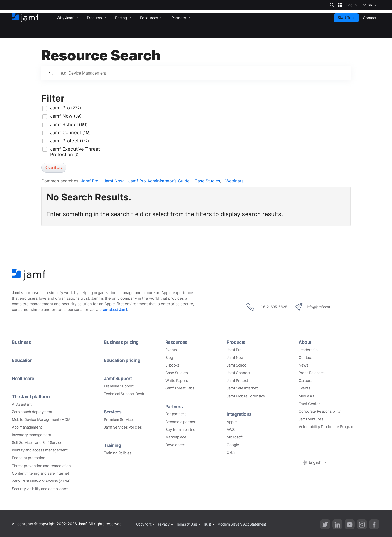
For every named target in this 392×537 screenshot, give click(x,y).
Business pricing (122, 342)
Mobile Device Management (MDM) (42, 419)
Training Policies (118, 452)
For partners (176, 414)
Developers (175, 444)
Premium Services (119, 419)
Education (23, 360)
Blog (169, 357)
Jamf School (237, 365)
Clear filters (54, 168)
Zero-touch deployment (32, 411)
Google (233, 444)
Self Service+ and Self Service (37, 442)
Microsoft (235, 437)
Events (171, 350)
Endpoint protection (28, 457)
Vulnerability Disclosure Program (327, 426)
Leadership (308, 350)
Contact (305, 357)
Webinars (235, 181)
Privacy (165, 523)
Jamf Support (119, 378)
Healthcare (24, 378)
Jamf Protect (237, 380)
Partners (175, 406)
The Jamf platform (32, 396)
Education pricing (123, 360)
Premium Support (119, 385)
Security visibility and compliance (40, 488)
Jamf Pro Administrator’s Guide (159, 181)
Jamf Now (113, 181)
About (305, 342)
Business (21, 342)
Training (113, 444)
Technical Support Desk (124, 393)
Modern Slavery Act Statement (247, 523)
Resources (177, 342)
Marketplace (176, 437)
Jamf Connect (238, 373)
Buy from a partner (181, 429)
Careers (305, 380)
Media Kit (307, 396)
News (303, 365)
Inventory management (31, 434)
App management (27, 426)
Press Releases (312, 373)
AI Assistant (22, 403)
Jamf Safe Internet (242, 388)
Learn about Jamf (114, 310)
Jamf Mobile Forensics (246, 396)
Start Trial (346, 18)
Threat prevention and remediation (41, 465)
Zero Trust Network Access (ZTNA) (41, 480)
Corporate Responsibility (320, 411)
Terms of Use (189, 523)
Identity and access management (40, 449)
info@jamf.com (314, 307)
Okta (230, 452)
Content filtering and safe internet (40, 472)
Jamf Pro (90, 181)
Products (236, 342)
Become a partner (181, 421)
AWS (231, 429)
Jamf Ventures (311, 419)
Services (113, 411)
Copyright (144, 523)
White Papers (177, 380)
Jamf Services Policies (123, 426)
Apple (232, 421)
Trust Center (309, 404)
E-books (173, 365)
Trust (211, 523)
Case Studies (207, 181)
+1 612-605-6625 (264, 307)
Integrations (240, 414)
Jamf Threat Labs (180, 388)
